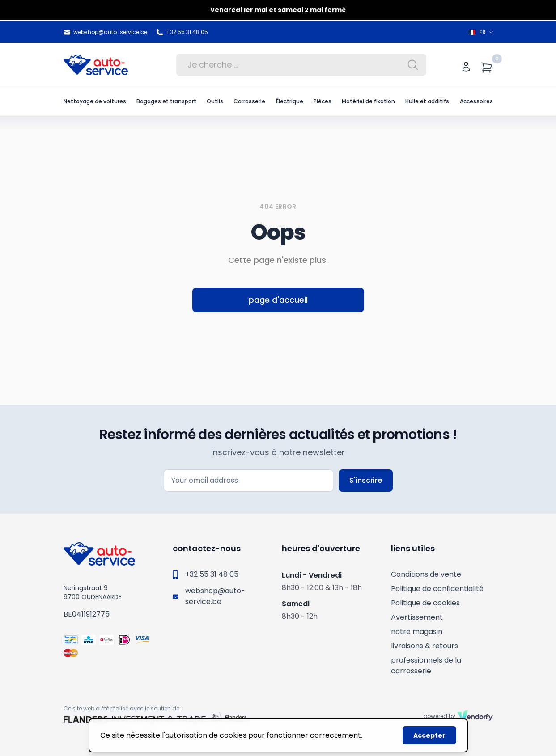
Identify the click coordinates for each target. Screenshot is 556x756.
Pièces (323, 101)
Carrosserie (249, 101)
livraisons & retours (424, 646)
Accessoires (476, 101)
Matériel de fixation (368, 101)
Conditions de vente (426, 574)
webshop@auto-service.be (105, 32)
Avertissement (417, 617)
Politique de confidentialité (437, 589)
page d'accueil (278, 300)
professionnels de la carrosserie (426, 665)
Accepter (429, 735)
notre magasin (417, 631)
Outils (215, 101)
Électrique (290, 101)
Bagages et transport (166, 101)
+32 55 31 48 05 (182, 32)
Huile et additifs (427, 101)
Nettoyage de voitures (95, 101)
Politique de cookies (425, 603)
